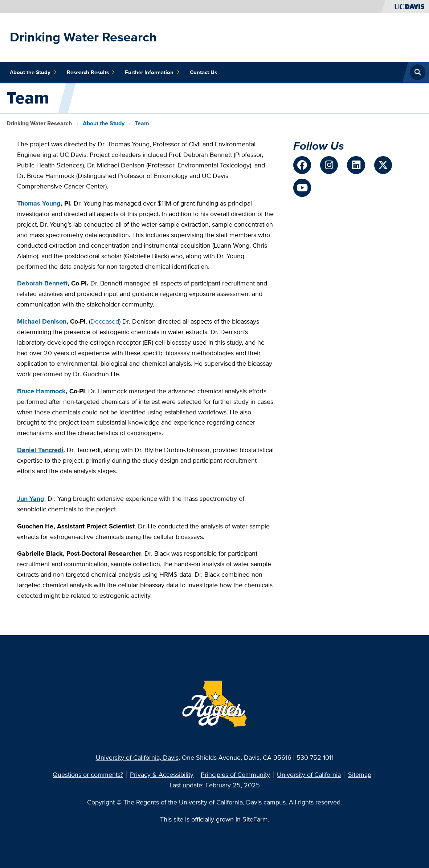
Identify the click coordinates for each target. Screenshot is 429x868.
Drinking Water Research (83, 37)
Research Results (91, 72)
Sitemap (360, 774)
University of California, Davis (137, 757)
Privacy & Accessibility (162, 774)
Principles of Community (235, 774)
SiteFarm (255, 819)
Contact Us (203, 72)
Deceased (105, 321)
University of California (309, 774)
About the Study (33, 72)
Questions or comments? (88, 774)
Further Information (152, 72)
